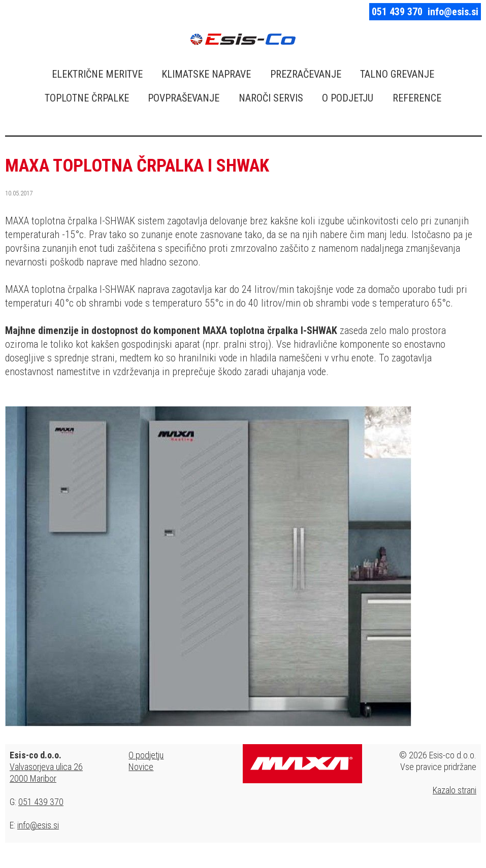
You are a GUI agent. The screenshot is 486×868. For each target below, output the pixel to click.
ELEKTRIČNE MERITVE (97, 74)
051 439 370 (397, 12)
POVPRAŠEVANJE (184, 98)
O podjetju (146, 755)
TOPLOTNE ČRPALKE (87, 98)
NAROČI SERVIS (271, 98)
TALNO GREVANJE (397, 74)
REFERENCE (417, 98)
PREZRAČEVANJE (306, 74)
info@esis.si (453, 12)
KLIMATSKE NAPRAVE (206, 74)
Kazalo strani (455, 790)
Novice (141, 767)
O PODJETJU (348, 98)
